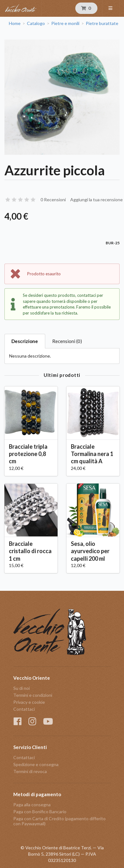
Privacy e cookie (29, 702)
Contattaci (24, 709)
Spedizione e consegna (36, 764)
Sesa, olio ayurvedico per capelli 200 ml (90, 551)
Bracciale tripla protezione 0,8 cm (28, 454)
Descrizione (25, 341)
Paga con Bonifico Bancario (40, 812)
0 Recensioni (53, 200)
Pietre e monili (65, 23)
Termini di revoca (30, 771)
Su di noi (22, 688)
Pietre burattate (102, 23)
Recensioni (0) (67, 341)
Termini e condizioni (33, 695)
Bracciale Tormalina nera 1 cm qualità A (92, 454)
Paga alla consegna (32, 805)
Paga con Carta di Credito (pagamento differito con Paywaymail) (59, 821)
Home (15, 23)
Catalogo (36, 23)
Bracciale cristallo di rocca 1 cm (30, 551)
